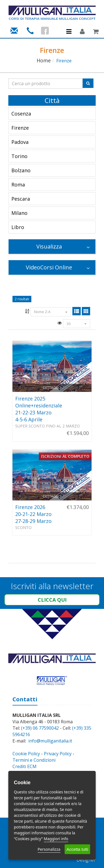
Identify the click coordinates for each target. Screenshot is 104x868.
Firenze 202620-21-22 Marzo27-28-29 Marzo (33, 514)
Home (44, 60)
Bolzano (21, 170)
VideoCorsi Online (58, 267)
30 (77, 324)
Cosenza (21, 114)
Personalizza (49, 849)
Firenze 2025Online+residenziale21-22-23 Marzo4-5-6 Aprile (39, 409)
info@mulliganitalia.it (50, 741)
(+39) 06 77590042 (40, 728)
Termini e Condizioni (34, 760)
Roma (18, 185)
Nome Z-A (51, 312)
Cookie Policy (26, 754)
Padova (20, 142)
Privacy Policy (58, 754)
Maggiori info (56, 839)
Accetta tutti (77, 849)
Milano (19, 213)
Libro (18, 227)
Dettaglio (52, 388)
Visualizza (63, 246)
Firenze (20, 128)
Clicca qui (52, 600)
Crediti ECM (25, 766)
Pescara (21, 199)
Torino (19, 156)
